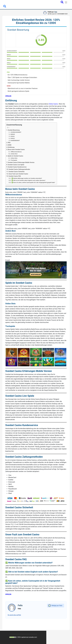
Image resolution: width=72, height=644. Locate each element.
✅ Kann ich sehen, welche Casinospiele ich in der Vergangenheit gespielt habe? (33, 182)
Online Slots (14, 158)
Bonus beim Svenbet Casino (16, 150)
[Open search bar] (62, 2)
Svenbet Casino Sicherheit (16, 172)
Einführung (11, 147)
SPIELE (13, 138)
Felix (56, 12)
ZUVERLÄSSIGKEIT (16, 132)
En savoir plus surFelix (14, 615)
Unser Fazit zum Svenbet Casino (18, 174)
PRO (9, 143)
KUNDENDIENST (15, 141)
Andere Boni (14, 154)
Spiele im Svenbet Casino (15, 156)
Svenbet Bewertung (14, 130)
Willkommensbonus (16, 152)
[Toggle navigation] (66, 2)
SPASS (13, 136)
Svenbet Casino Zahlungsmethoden (19, 169)
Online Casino (53, 104)
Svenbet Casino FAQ (15, 176)
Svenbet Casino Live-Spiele (16, 165)
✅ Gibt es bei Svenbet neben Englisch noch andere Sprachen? (28, 180)
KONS (10, 145)
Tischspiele (14, 160)
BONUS (13, 134)
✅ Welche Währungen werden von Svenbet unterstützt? (27, 178)
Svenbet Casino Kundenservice (17, 167)
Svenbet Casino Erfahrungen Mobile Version (21, 162)
